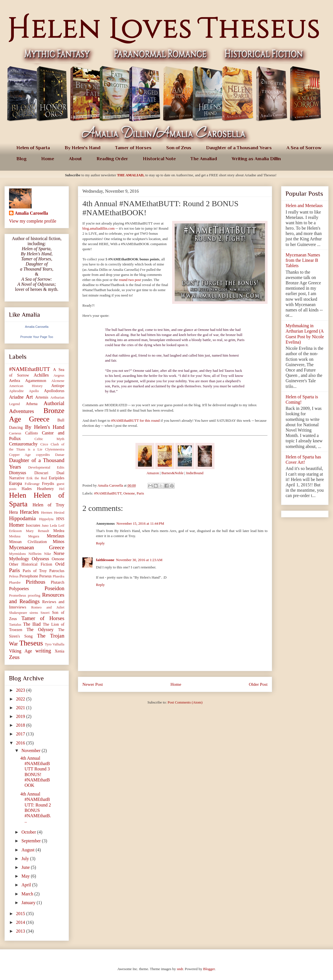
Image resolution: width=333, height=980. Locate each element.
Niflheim (35, 554)
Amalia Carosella (31, 213)
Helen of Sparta (33, 148)
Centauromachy (23, 444)
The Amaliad (204, 159)
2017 (21, 734)
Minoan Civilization (28, 542)
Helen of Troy (48, 505)
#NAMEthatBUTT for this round (135, 420)
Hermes (47, 513)
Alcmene (58, 381)
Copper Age (20, 455)
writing (43, 651)
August (29, 850)
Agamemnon (36, 381)
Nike (48, 554)
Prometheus (17, 596)
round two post (130, 280)
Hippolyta (46, 519)
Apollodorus (54, 391)
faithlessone (105, 560)
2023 (21, 690)
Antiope (58, 386)
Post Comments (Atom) (185, 702)
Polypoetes (19, 589)
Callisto (31, 433)
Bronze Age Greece (37, 415)
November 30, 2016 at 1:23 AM (139, 560)
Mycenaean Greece (37, 547)
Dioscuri (41, 473)
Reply (100, 543)
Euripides (57, 478)
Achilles (41, 375)
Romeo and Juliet (48, 607)
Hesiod (59, 513)
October (29, 832)
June (26, 867)
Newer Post (93, 684)
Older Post (258, 684)
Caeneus (15, 433)
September (32, 841)
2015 (21, 914)
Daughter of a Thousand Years (239, 148)
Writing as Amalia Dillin (256, 159)
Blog (21, 159)
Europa (16, 483)
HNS (60, 519)
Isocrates (33, 525)
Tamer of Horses (133, 148)
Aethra (15, 381)
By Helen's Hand (83, 148)
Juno (45, 526)
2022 (21, 699)
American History (26, 386)
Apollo (34, 391)
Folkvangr (32, 484)
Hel (62, 489)
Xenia (60, 651)
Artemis (42, 397)
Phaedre (15, 583)
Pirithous (35, 582)
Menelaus (56, 536)
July (26, 859)
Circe (44, 444)
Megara (34, 536)
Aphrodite (16, 391)
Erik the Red (37, 478)
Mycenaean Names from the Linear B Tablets (303, 260)
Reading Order (112, 159)
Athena (32, 404)
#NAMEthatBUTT (108, 493)
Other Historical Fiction (31, 564)
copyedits (43, 455)
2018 (21, 725)
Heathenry (45, 489)
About (75, 159)
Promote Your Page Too (37, 337)
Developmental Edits (46, 467)
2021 (21, 708)
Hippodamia (22, 518)
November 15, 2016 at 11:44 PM (140, 523)
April (27, 885)
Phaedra (59, 576)
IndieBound (195, 473)
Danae (60, 455)
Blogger (209, 969)
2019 (21, 716)
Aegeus (59, 375)
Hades (27, 489)
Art (29, 397)
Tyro (48, 644)
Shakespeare (18, 613)
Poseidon (54, 588)
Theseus (31, 643)
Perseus (45, 576)
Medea (59, 531)
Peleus (14, 576)
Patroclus (57, 571)
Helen (18, 495)
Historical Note (159, 159)
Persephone (29, 576)
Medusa (15, 536)
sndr (180, 969)
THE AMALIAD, (131, 175)
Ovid (60, 564)
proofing (34, 596)
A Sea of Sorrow (304, 148)
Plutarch (58, 582)
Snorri (45, 613)
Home (48, 159)
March (28, 894)
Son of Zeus (179, 148)
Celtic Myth (49, 439)
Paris (140, 493)
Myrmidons (17, 554)
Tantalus (15, 625)
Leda (53, 526)
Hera (13, 512)
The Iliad (32, 624)
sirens (34, 613)
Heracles (29, 512)
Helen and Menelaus (304, 206)
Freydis (48, 484)
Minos (59, 541)
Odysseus (40, 559)
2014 (21, 922)
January (29, 903)
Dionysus (17, 473)
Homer (17, 525)
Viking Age (20, 651)
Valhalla (58, 644)
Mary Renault (38, 531)
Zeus (14, 657)
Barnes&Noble (172, 473)
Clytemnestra (55, 449)
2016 (21, 743)
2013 (21, 931)
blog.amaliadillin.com (98, 228)
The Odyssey (40, 629)
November (32, 751)
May (26, 876)
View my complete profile (33, 221)
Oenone (129, 493)
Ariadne (16, 397)
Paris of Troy (35, 571)
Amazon (153, 473)
